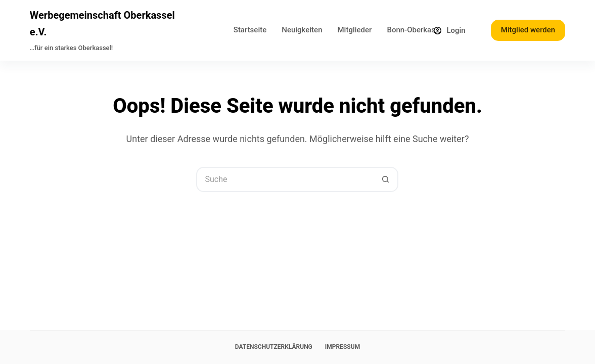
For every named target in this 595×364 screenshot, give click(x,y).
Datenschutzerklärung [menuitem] (274, 347)
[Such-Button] (386, 179)
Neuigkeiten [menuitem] (302, 30)
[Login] (450, 31)
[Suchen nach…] (285, 179)
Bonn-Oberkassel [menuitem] (416, 30)
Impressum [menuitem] (342, 347)
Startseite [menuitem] (250, 30)
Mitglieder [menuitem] (355, 30)
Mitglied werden (528, 30)
